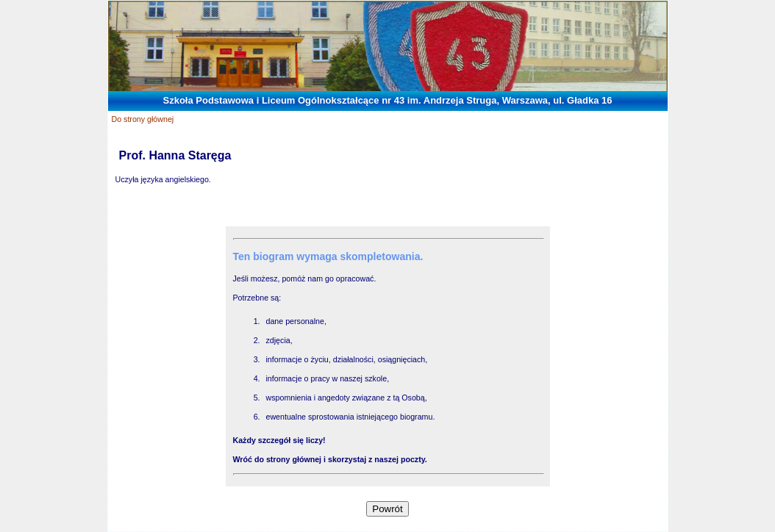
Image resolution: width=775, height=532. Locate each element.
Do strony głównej (143, 119)
